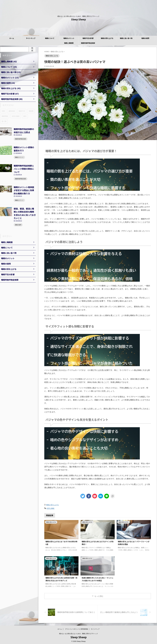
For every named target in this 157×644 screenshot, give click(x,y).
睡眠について (50, 38)
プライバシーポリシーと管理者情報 (76, 628)
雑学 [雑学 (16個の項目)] (25, 116)
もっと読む (99, 595)
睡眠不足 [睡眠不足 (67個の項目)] (22, 111)
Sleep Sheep (78, 19)
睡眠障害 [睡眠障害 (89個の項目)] (5, 116)
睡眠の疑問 (145, 38)
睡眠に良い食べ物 (126, 38)
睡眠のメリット (69, 38)
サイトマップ (31, 38)
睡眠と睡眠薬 (69, 43)
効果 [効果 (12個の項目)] (3, 111)
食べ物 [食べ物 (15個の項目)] (4, 121)
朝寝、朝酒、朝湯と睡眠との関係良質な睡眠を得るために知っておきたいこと (25, 205)
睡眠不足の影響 (88, 38)
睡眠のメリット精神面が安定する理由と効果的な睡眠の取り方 (25, 184)
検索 (32, 49)
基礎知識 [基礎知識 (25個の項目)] (12, 111)
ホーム (12, 38)
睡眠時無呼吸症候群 (88, 43)
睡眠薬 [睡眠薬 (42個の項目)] (31, 111)
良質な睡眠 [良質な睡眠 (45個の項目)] (16, 116)
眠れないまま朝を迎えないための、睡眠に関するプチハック (79, 633)
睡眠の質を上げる (107, 38)
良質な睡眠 (50, 508)
